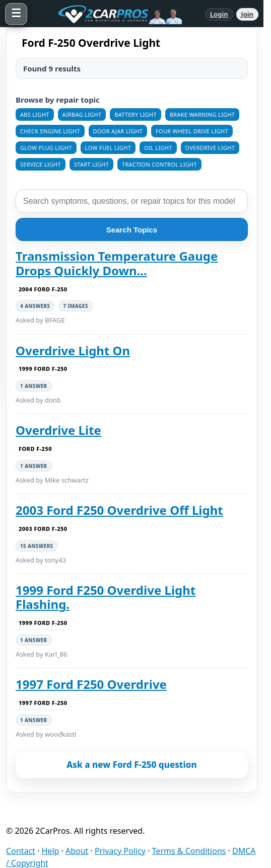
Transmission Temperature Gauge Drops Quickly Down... (117, 263)
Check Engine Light (50, 131)
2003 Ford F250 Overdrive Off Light (119, 510)
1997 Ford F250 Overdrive (91, 684)
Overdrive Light (210, 148)
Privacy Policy (120, 851)
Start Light (91, 164)
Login (219, 14)
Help (51, 851)
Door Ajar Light (118, 131)
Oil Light (158, 148)
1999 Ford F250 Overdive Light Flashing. (106, 598)
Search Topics (132, 230)
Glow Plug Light (46, 148)
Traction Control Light (159, 164)
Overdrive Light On (73, 351)
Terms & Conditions (189, 851)
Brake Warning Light (202, 114)
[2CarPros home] (116, 14)
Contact (21, 851)
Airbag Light (82, 114)
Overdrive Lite (58, 430)
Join (247, 14)
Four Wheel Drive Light (192, 131)
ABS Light (35, 114)
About (77, 851)
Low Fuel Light (108, 148)
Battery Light (135, 114)
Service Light (41, 164)
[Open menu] (16, 14)
